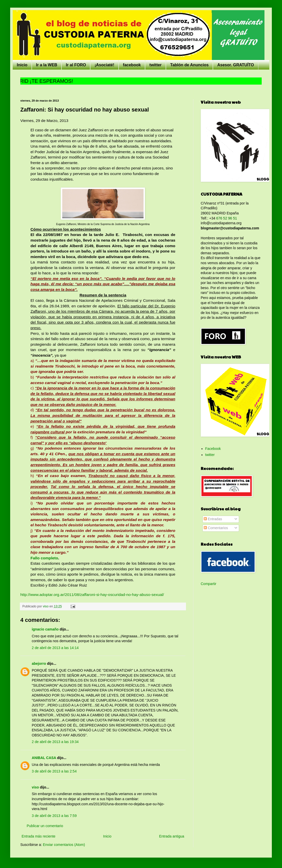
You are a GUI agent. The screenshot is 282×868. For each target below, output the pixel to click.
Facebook (213, 449)
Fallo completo (44, 558)
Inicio (22, 65)
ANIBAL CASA (44, 758)
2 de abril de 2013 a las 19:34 (55, 742)
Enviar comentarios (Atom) (64, 845)
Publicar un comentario (45, 826)
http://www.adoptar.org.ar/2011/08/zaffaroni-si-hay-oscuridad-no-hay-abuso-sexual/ (92, 595)
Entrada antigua (172, 836)
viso (35, 787)
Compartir (208, 584)
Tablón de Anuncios (189, 65)
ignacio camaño (45, 629)
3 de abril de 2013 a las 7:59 (54, 816)
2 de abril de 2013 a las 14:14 (55, 648)
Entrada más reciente (38, 836)
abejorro (39, 664)
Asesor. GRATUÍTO (236, 65)
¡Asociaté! (104, 65)
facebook (132, 65)
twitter (155, 65)
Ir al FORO (76, 65)
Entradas (213, 519)
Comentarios (216, 528)
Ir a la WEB (47, 65)
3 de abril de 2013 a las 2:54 (54, 771)
